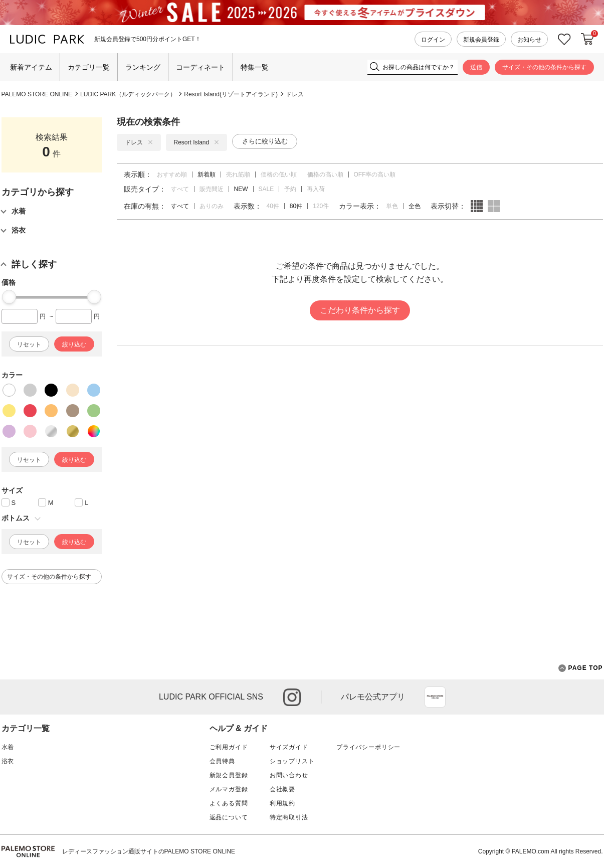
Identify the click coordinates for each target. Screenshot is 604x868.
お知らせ (529, 40)
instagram (292, 697)
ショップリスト (292, 761)
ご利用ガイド (229, 747)
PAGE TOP (581, 668)
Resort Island (197, 142)
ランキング (143, 67)
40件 (273, 206)
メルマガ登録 (229, 789)
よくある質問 (229, 803)
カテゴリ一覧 (89, 67)
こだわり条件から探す (360, 310)
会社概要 (282, 789)
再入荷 (316, 189)
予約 (290, 189)
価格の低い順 (279, 175)
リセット (29, 344)
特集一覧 (255, 67)
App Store (435, 697)
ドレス (295, 94)
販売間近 (212, 189)
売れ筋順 (238, 175)
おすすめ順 (172, 175)
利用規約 (282, 803)
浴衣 (8, 761)
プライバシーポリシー (368, 747)
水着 (8, 747)
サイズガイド (289, 747)
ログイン (433, 40)
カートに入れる (587, 39)
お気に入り (564, 39)
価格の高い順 (325, 175)
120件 (321, 206)
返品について (229, 817)
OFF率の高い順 (375, 175)
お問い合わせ (289, 775)
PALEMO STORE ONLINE (37, 94)
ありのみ (212, 206)
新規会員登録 (481, 40)
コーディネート (200, 67)
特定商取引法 (289, 817)
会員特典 (222, 761)
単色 (392, 206)
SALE (266, 189)
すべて (180, 189)
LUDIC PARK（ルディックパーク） (128, 94)
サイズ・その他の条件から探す (544, 67)
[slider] (9, 297)
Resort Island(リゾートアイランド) (231, 94)
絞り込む (74, 344)
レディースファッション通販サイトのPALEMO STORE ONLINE (149, 851)
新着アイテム (31, 67)
